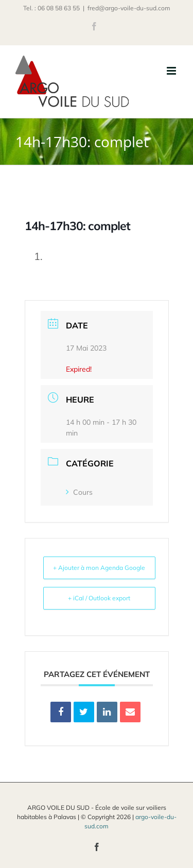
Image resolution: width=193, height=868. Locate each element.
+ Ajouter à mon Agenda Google (99, 568)
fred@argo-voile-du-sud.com (129, 8)
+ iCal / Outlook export (99, 598)
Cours (79, 492)
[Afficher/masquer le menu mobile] (172, 71)
